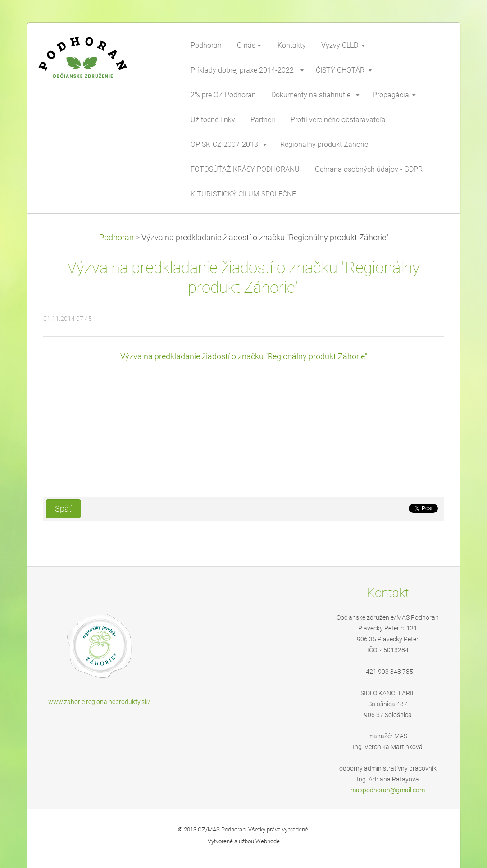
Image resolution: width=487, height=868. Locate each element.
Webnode (268, 841)
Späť (63, 509)
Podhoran (116, 238)
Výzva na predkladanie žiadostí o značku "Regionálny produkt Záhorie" (244, 356)
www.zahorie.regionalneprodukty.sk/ (99, 702)
